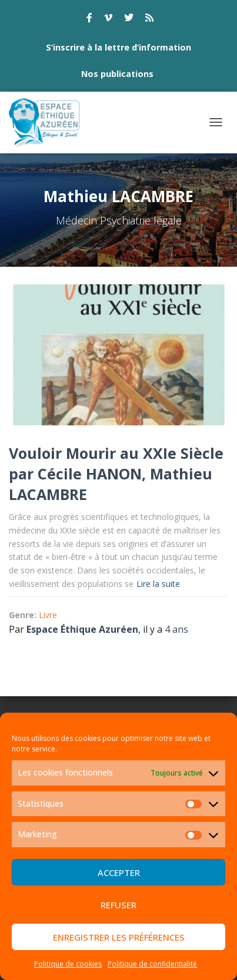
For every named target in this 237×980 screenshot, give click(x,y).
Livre (48, 615)
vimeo (108, 19)
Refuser (118, 905)
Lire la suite (158, 584)
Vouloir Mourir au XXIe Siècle (116, 453)
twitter (129, 19)
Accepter (119, 872)
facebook (89, 19)
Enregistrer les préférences (119, 937)
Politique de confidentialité (152, 964)
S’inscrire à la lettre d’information (118, 47)
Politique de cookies (68, 964)
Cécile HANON (90, 474)
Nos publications (117, 74)
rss (149, 19)
